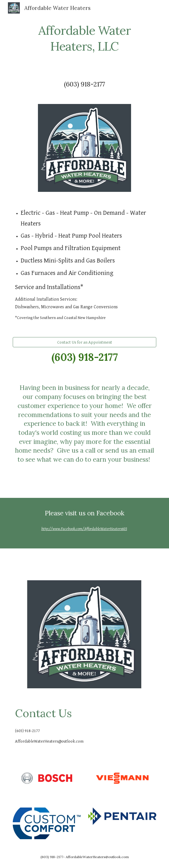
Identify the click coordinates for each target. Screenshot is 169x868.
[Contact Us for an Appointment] (84, 342)
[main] (84, 37)
